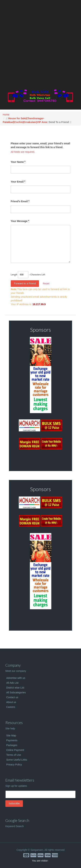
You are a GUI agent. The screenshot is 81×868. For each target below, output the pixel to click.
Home (6, 115)
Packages (12, 745)
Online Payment (15, 750)
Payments (12, 740)
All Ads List (12, 683)
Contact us (12, 697)
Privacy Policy (14, 765)
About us (11, 702)
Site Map (11, 735)
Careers (11, 707)
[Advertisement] (40, 45)
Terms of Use (14, 755)
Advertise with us (16, 678)
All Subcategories (16, 692)
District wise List (15, 688)
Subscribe (14, 803)
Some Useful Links (17, 760)
